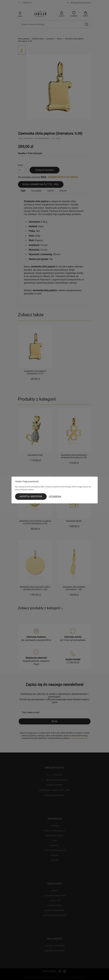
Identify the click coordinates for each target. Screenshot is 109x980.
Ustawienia (55, 496)
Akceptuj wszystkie (31, 496)
